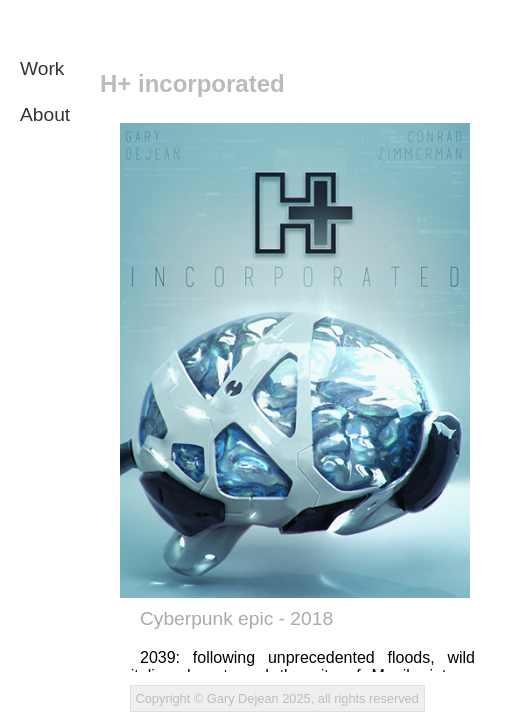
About (45, 114)
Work (42, 68)
